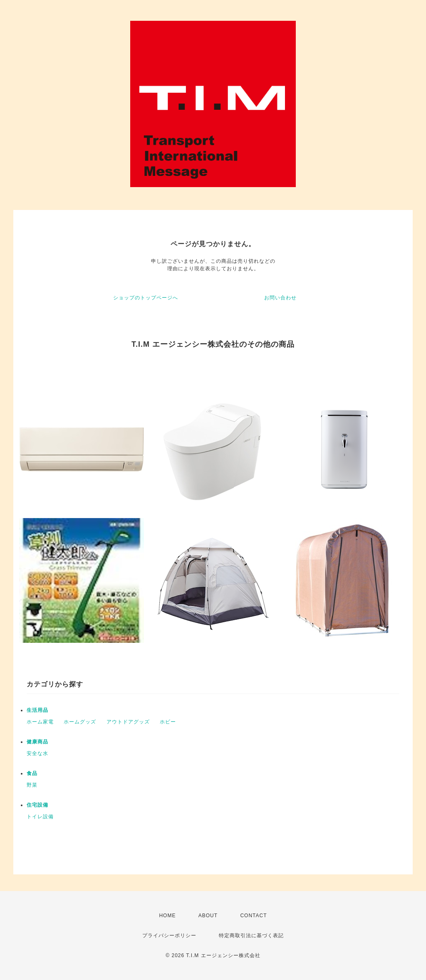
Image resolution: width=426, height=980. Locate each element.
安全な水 (37, 753)
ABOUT (208, 916)
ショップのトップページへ (146, 298)
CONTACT (253, 916)
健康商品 (37, 742)
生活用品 (37, 710)
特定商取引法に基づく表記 (251, 936)
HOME (167, 916)
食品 (32, 773)
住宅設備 (37, 805)
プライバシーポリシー (169, 936)
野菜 (32, 785)
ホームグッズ (80, 722)
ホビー (168, 722)
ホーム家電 (40, 722)
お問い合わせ (280, 298)
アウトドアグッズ (128, 722)
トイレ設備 (40, 817)
